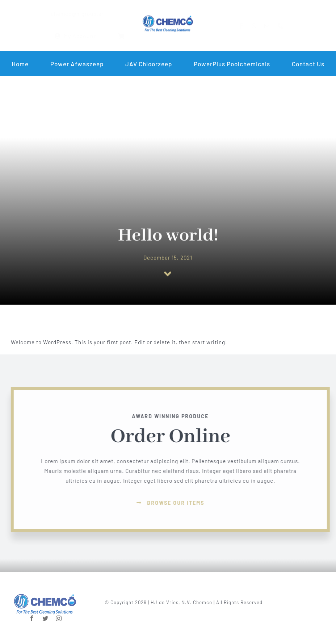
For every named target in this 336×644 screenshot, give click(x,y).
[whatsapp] (260, 26)
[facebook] (247, 26)
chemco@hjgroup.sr (71, 14)
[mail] (273, 26)
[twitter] (45, 615)
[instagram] (59, 615)
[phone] (287, 26)
